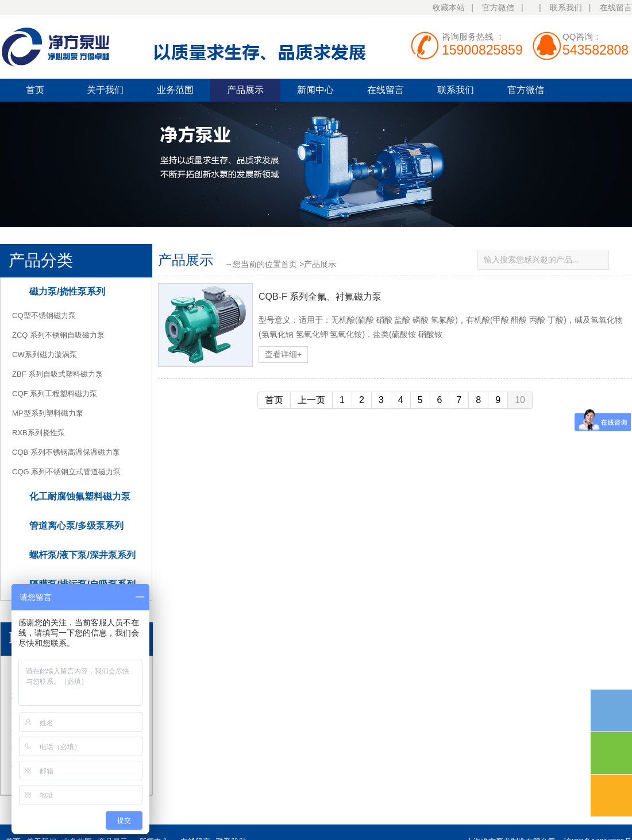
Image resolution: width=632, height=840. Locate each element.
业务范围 (175, 90)
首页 (35, 90)
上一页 (311, 400)
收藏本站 (449, 7)
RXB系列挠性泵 (38, 433)
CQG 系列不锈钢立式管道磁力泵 (66, 472)
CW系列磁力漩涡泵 (45, 355)
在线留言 (616, 7)
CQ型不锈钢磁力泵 (44, 316)
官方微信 (498, 7)
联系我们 (566, 7)
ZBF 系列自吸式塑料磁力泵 (57, 374)
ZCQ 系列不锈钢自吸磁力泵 (58, 335)
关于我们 (105, 90)
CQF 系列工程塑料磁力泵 (55, 394)
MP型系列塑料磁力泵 (48, 413)
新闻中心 (315, 90)
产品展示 (245, 90)
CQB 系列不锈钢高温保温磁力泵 (66, 452)
